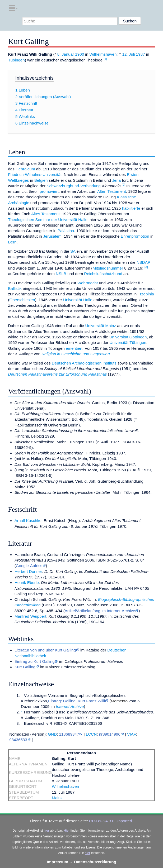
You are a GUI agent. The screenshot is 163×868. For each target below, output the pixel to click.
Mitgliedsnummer (108, 268)
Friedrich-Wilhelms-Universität (35, 174)
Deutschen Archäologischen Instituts (84, 363)
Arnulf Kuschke (28, 521)
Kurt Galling (25, 667)
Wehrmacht (88, 283)
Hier (67, 831)
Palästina (66, 231)
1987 (141, 54)
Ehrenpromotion (135, 236)
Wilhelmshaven (103, 54)
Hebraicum (25, 169)
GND (52, 734)
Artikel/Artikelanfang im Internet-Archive (100, 611)
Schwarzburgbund (63, 186)
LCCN (91, 734)
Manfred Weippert (30, 616)
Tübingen (16, 60)
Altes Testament (45, 214)
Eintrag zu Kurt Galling (35, 661)
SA (73, 251)
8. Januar (66, 54)
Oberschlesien (22, 300)
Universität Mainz (101, 326)
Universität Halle (78, 300)
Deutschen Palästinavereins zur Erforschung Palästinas (57, 374)
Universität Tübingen (128, 342)
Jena (116, 180)
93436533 (18, 740)
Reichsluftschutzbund (103, 274)
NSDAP (143, 262)
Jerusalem (52, 236)
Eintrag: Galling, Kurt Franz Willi (76, 701)
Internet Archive (70, 706)
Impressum (57, 862)
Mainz (57, 798)
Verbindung (90, 186)
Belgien (41, 180)
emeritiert (74, 348)
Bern (12, 242)
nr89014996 (110, 734)
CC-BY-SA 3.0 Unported (110, 821)
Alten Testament (112, 191)
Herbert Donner (28, 571)
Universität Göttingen (128, 337)
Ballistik (15, 288)
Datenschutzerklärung (95, 862)
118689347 (69, 734)
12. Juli (128, 54)
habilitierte (131, 208)
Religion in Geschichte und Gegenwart (76, 354)
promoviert (49, 191)
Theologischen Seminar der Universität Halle (48, 220)
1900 (80, 54)
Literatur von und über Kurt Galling (45, 650)
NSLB (61, 274)
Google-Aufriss (29, 566)
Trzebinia (146, 294)
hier (46, 831)
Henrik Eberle (27, 582)
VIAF (132, 734)
